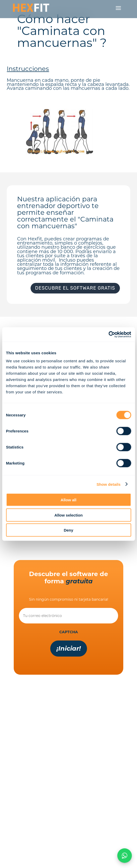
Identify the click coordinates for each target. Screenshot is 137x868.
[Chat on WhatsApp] (125, 856)
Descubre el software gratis (75, 288)
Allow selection (68, 515)
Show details (109, 484)
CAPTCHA (69, 632)
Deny (68, 530)
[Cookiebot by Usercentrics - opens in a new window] (108, 335)
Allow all (68, 500)
